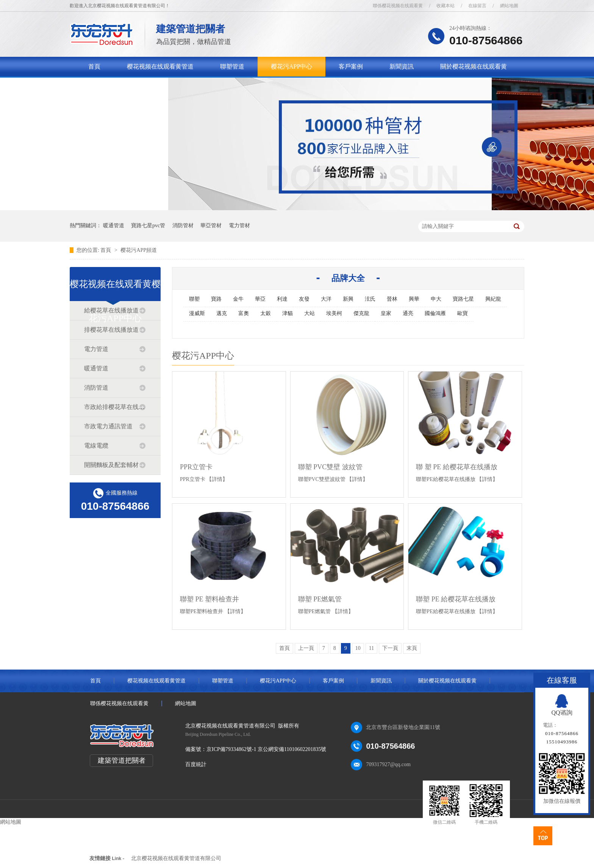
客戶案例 (351, 66)
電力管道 (96, 349)
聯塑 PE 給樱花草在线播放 (456, 599)
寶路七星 (463, 299)
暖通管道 (114, 226)
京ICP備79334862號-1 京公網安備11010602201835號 (266, 749)
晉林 (392, 299)
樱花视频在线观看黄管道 (160, 66)
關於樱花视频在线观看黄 (474, 66)
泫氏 (370, 299)
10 (358, 648)
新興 (348, 299)
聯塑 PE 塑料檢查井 (209, 599)
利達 (282, 299)
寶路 (216, 299)
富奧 (244, 313)
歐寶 (463, 313)
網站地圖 (509, 6)
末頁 (412, 648)
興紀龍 (493, 299)
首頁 (94, 66)
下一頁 (390, 648)
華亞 (260, 299)
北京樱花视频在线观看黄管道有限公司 (176, 858)
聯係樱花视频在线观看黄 (398, 6)
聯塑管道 (232, 66)
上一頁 (306, 648)
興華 (414, 299)
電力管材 (239, 226)
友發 (304, 299)
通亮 (408, 313)
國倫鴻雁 (435, 313)
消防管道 (96, 388)
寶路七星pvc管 (148, 226)
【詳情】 (217, 479)
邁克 (222, 313)
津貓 (288, 313)
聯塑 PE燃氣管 (320, 599)
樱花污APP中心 (292, 66)
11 (371, 648)
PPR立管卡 (196, 467)
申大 (436, 299)
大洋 (326, 299)
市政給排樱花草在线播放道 (115, 407)
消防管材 (183, 226)
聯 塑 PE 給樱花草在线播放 (457, 467)
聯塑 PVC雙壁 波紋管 (330, 467)
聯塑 (194, 299)
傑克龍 (361, 313)
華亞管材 (211, 226)
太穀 (266, 313)
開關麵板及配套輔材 (111, 465)
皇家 (386, 313)
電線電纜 (96, 446)
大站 (310, 313)
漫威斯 (197, 313)
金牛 (238, 299)
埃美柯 (334, 313)
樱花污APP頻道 (139, 250)
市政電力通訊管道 (108, 426)
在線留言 (477, 6)
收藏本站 (445, 6)
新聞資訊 (402, 66)
